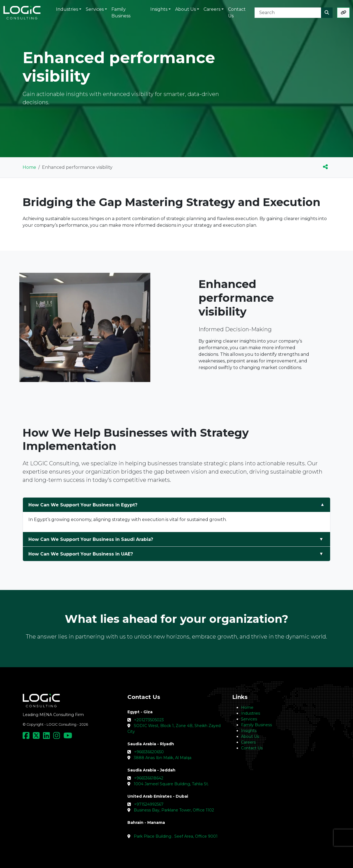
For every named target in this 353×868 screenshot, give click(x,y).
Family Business (256, 725)
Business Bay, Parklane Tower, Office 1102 (174, 810)
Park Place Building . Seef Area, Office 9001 (176, 836)
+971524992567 (149, 804)
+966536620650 (149, 752)
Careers (248, 742)
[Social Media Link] (27, 737)
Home (29, 167)
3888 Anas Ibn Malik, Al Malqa (163, 758)
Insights (249, 731)
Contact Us (252, 748)
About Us (250, 736)
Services (249, 719)
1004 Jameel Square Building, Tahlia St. (171, 784)
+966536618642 (149, 778)
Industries (251, 713)
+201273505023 (149, 720)
